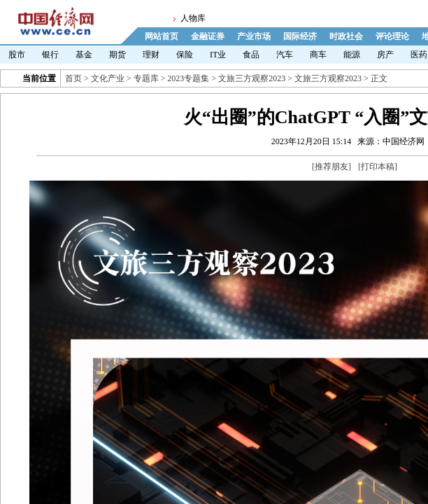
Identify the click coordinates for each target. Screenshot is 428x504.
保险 (185, 55)
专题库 (146, 78)
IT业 (218, 55)
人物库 (193, 18)
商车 (318, 55)
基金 (84, 55)
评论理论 (392, 36)
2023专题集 (188, 78)
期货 (117, 55)
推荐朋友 (331, 167)
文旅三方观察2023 (252, 78)
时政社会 (346, 36)
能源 (352, 55)
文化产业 (108, 78)
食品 (251, 55)
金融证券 (208, 36)
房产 (385, 55)
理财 (151, 55)
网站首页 (162, 36)
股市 (17, 55)
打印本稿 (378, 167)
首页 (73, 78)
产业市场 (254, 36)
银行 (50, 55)
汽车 (285, 55)
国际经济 (300, 36)
